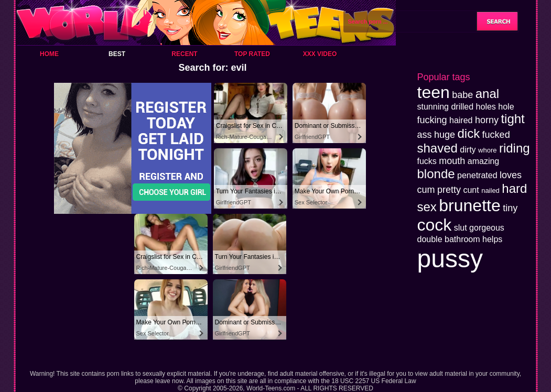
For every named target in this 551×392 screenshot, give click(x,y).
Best (117, 54)
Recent (184, 54)
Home (49, 54)
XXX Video (320, 54)
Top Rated (252, 54)
